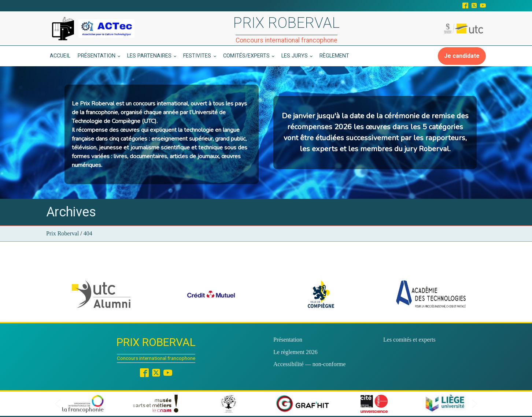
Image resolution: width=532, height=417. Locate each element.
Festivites (197, 56)
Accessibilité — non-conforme (309, 364)
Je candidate (462, 56)
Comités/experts (246, 56)
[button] (101, 294)
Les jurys (295, 56)
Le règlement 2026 (295, 352)
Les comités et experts (409, 340)
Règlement (334, 56)
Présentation (97, 56)
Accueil (60, 56)
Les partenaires (149, 56)
